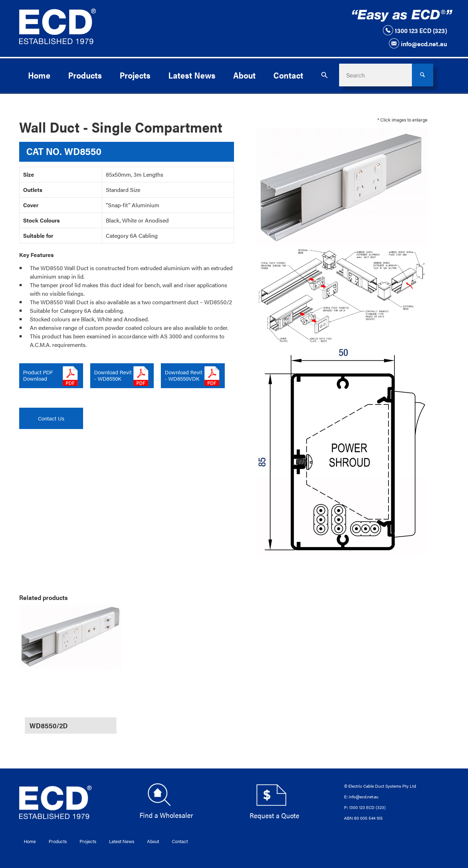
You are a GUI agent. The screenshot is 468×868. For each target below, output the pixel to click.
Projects (88, 841)
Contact (180, 841)
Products (58, 841)
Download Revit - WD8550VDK (184, 375)
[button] (325, 75)
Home (30, 841)
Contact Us (51, 418)
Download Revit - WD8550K (113, 375)
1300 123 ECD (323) (415, 30)
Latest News (122, 841)
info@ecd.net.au (418, 43)
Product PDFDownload (38, 375)
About (153, 841)
